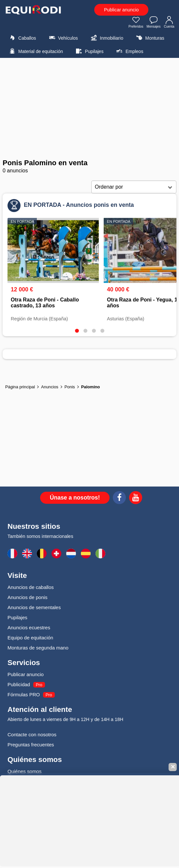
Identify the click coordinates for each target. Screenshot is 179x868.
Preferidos (136, 23)
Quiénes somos (24, 771)
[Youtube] (136, 499)
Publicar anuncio (121, 10)
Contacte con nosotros (32, 734)
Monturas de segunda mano (38, 648)
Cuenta (169, 23)
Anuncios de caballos (31, 587)
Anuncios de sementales (34, 607)
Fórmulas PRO (24, 694)
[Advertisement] (89, 108)
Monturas (149, 38)
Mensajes (154, 23)
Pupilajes (89, 51)
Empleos (129, 51)
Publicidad (19, 684)
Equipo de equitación (30, 638)
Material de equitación (35, 51)
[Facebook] (119, 499)
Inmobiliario (106, 38)
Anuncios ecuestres (29, 628)
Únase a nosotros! (75, 498)
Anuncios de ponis (28, 597)
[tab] (77, 331)
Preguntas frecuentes (31, 745)
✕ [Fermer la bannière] (173, 767)
